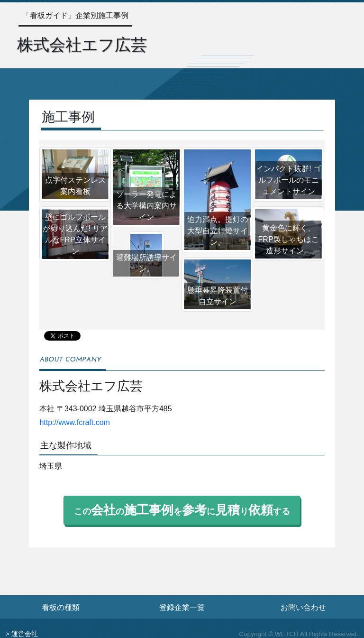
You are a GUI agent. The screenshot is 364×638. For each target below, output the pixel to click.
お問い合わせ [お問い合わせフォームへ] (303, 607)
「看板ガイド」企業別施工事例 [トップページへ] (75, 15)
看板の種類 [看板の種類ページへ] (61, 607)
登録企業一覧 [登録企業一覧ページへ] (182, 607)
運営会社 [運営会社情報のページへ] (25, 634)
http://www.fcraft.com (74, 422)
